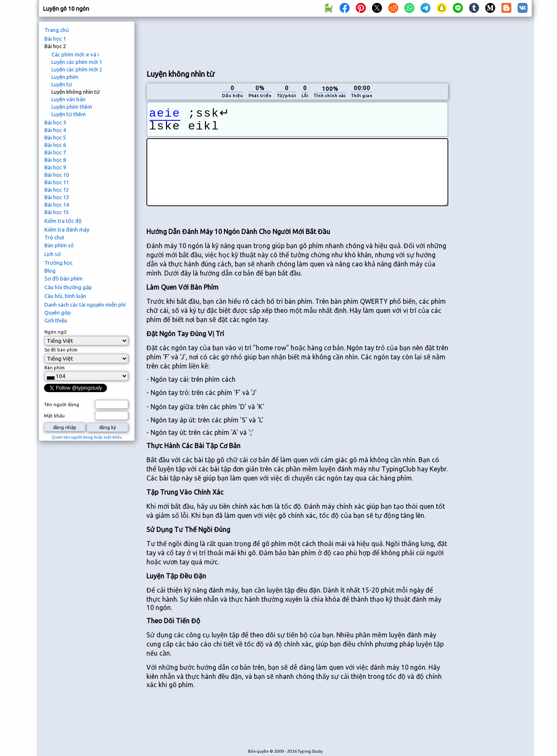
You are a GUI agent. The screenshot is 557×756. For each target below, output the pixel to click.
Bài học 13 (57, 197)
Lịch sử (53, 254)
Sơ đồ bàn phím (63, 278)
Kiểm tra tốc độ (63, 221)
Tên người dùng (62, 405)
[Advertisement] (297, 42)
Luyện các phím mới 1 (77, 62)
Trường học (58, 263)
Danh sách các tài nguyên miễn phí (85, 305)
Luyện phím (65, 77)
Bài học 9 (55, 167)
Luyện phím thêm (72, 107)
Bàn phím (55, 368)
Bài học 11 (57, 182)
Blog (50, 271)
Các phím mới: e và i (75, 54)
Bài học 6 (55, 145)
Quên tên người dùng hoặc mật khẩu (87, 437)
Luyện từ (62, 84)
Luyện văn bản (68, 99)
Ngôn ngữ (55, 332)
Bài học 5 (55, 137)
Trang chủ (57, 30)
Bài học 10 (57, 175)
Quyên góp (58, 312)
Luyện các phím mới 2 (77, 69)
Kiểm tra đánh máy (67, 229)
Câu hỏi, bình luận (65, 296)
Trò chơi (54, 237)
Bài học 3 (55, 122)
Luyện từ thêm (69, 114)
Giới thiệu (56, 320)
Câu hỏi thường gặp (68, 287)
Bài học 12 (57, 190)
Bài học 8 (55, 160)
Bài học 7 (55, 152)
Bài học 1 (55, 39)
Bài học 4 (55, 130)
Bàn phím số (59, 245)
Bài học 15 (57, 212)
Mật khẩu (54, 416)
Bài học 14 (57, 205)
